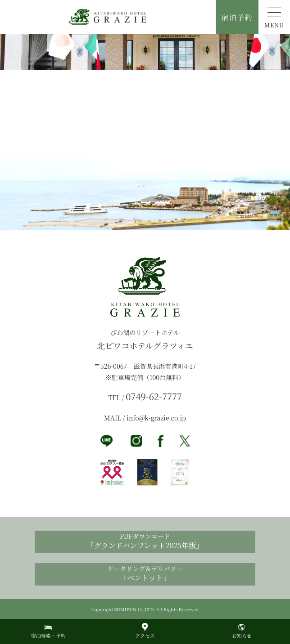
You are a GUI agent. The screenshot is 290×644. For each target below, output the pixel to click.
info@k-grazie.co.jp (156, 418)
